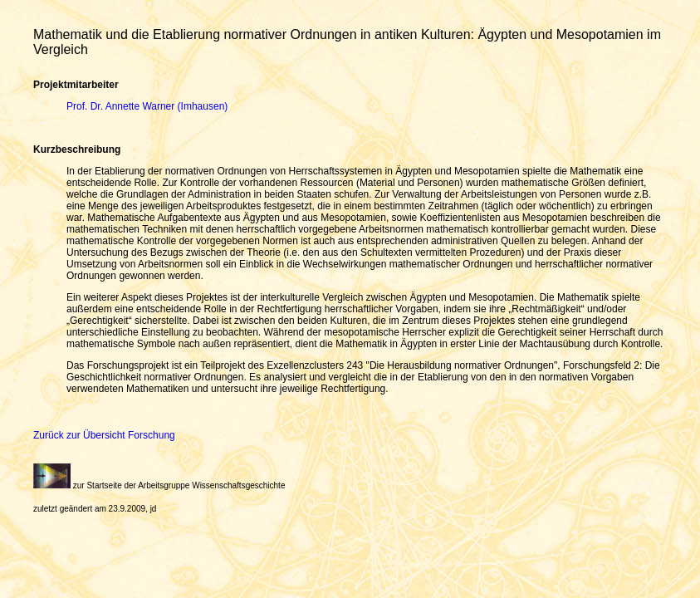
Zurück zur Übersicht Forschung (104, 435)
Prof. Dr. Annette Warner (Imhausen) (147, 106)
